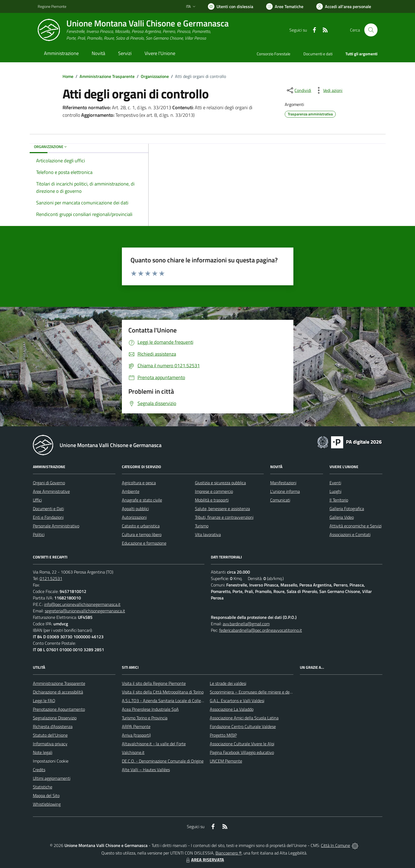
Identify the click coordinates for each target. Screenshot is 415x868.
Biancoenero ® (229, 853)
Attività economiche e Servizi (356, 526)
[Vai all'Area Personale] (344, 6)
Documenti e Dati (48, 509)
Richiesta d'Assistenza (53, 726)
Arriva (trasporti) (136, 735)
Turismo (202, 526)
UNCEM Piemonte (226, 761)
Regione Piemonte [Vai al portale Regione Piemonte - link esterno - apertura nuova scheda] (52, 6)
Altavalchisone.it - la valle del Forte (154, 744)
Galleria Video (342, 517)
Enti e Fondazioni (48, 517)
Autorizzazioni (134, 517)
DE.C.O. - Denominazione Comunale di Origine (163, 761)
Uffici (37, 500)
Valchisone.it (133, 752)
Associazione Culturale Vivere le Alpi (242, 744)
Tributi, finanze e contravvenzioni (224, 517)
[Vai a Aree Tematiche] (285, 6)
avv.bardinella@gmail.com (246, 624)
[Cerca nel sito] (371, 30)
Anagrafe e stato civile (142, 500)
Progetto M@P (223, 735)
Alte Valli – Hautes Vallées (146, 770)
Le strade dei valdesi (228, 683)
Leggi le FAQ (44, 701)
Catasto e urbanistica (141, 526)
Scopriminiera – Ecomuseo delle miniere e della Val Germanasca (267, 692)
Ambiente (131, 491)
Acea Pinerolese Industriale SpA (150, 709)
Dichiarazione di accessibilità (58, 692)
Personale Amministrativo (56, 526)
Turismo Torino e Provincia (145, 718)
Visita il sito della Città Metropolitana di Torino (163, 692)
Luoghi (335, 491)
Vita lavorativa (208, 534)
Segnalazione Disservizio (55, 718)
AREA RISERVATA (204, 860)
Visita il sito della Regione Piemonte (154, 683)
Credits (39, 770)
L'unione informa (285, 491)
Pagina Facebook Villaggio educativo (242, 752)
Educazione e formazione (144, 543)
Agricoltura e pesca (139, 483)
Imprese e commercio (214, 491)
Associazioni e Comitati (350, 534)
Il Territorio (339, 500)
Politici (39, 534)
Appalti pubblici (135, 509)
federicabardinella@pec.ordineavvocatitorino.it (261, 630)
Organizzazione (155, 76)
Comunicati (280, 500)
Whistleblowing (47, 804)
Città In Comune (335, 845)
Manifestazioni (283, 483)
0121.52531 (51, 578)
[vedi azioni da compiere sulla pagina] (328, 90)
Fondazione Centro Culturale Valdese (243, 726)
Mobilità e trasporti (212, 500)
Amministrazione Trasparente (107, 76)
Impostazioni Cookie (51, 761)
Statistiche (43, 787)
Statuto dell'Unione (50, 735)
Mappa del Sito (46, 795)
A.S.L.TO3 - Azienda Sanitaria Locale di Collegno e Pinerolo (174, 701)
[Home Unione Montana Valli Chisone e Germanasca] (133, 30)
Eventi (335, 483)
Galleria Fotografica (347, 509)
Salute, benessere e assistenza (222, 509)
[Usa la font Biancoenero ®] (231, 6)
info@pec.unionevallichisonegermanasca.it (82, 604)
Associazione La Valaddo (232, 709)
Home (68, 76)
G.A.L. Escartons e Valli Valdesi (237, 701)
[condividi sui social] (299, 90)
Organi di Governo (49, 483)
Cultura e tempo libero (142, 534)
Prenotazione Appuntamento (59, 709)
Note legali (43, 752)
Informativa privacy (50, 744)
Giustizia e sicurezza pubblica (220, 483)
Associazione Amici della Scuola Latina (244, 718)
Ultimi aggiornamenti (52, 778)
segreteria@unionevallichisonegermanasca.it (85, 611)
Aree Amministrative (51, 491)
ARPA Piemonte (136, 726)
